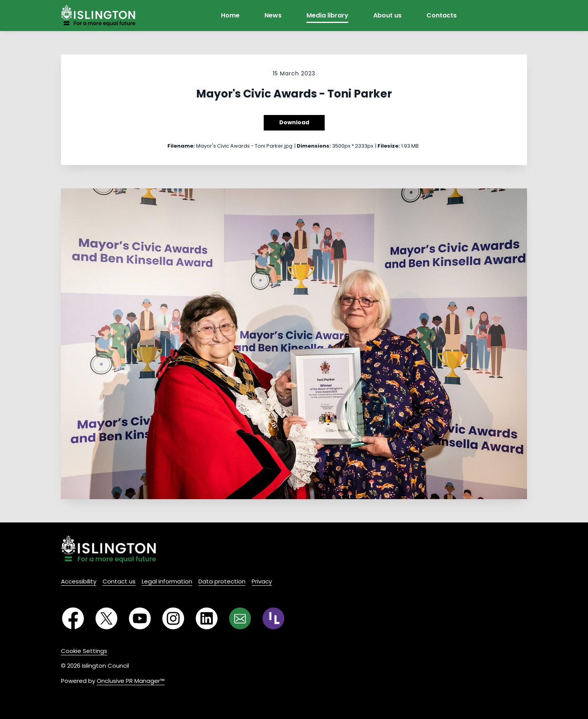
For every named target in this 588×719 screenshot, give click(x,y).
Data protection (222, 581)
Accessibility (79, 581)
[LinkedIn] (207, 618)
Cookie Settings (84, 651)
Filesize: (389, 146)
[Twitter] (106, 618)
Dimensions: (314, 146)
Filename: (181, 146)
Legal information (167, 581)
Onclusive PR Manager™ (131, 681)
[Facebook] (73, 618)
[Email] (240, 618)
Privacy (262, 581)
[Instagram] (173, 618)
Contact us (119, 581)
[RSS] (273, 618)
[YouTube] (140, 618)
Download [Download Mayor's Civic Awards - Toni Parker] (294, 122)
